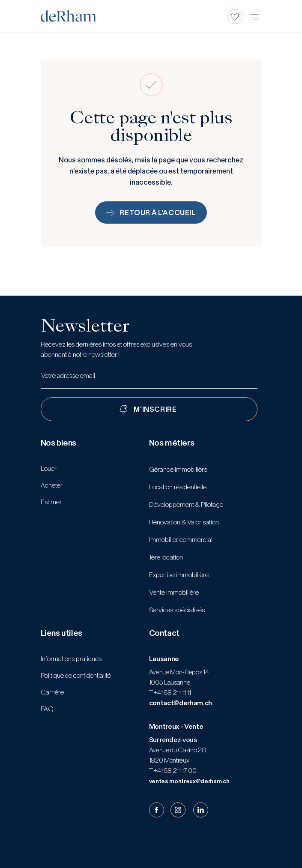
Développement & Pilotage (186, 504)
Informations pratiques (71, 659)
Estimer (51, 502)
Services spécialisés (177, 610)
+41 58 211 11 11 (172, 693)
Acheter (52, 485)
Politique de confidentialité (76, 675)
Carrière (52, 692)
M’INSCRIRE (155, 409)
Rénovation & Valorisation (184, 522)
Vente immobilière (174, 592)
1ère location (166, 557)
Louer (49, 468)
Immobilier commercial (181, 540)
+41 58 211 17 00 (174, 771)
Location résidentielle (178, 487)
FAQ (47, 709)
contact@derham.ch (181, 703)
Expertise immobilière (179, 575)
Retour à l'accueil (151, 213)
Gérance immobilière (178, 469)
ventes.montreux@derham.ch (189, 781)
